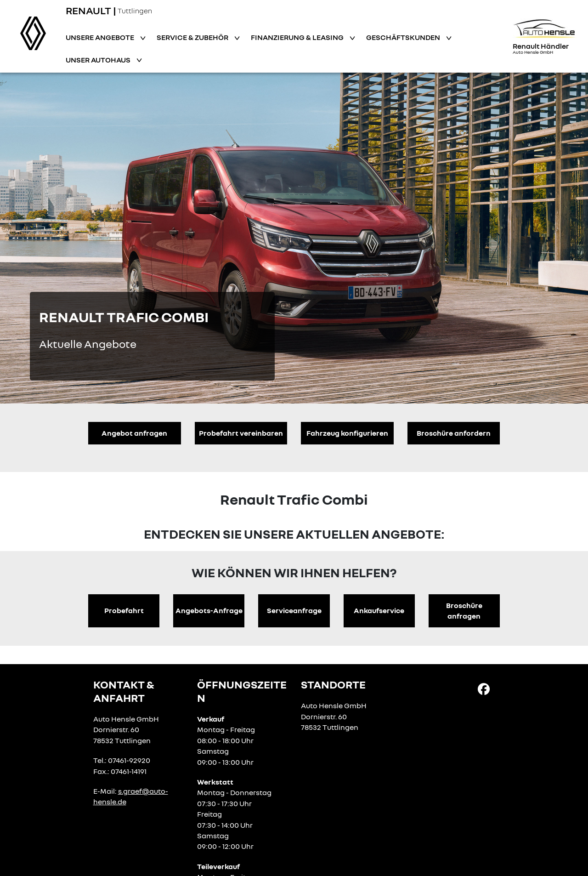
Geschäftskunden (404, 37)
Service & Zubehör (193, 37)
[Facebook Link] (484, 688)
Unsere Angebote (101, 37)
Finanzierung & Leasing (298, 37)
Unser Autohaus (99, 60)
